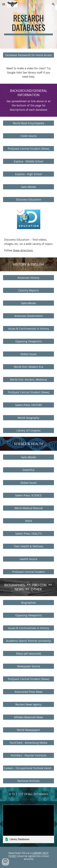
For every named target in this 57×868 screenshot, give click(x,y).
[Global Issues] (29, 354)
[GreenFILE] (29, 470)
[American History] (29, 278)
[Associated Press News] (29, 692)
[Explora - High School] (29, 174)
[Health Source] (29, 559)
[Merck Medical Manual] (29, 508)
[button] (4, 4)
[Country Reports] (29, 290)
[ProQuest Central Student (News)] (29, 149)
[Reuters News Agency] (29, 704)
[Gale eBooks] (29, 187)
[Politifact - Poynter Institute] (29, 755)
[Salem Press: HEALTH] (29, 534)
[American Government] (29, 316)
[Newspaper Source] (29, 666)
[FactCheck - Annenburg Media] (29, 743)
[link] (29, 824)
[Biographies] (29, 603)
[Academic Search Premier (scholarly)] (29, 641)
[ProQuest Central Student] (29, 572)
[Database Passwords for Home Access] (29, 55)
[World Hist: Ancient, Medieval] (29, 380)
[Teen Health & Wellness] (29, 546)
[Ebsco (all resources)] (29, 654)
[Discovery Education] (29, 199)
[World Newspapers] (29, 730)
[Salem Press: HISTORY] (29, 405)
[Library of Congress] (29, 431)
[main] (29, 24)
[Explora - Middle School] (29, 161)
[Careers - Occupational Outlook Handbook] (29, 768)
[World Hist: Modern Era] (29, 367)
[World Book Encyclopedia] (29, 123)
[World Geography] (29, 418)
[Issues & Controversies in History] (29, 329)
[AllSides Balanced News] (29, 717)
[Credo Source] (29, 136)
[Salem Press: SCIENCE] (29, 495)
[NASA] (29, 521)
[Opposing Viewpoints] (29, 341)
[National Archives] (29, 781)
